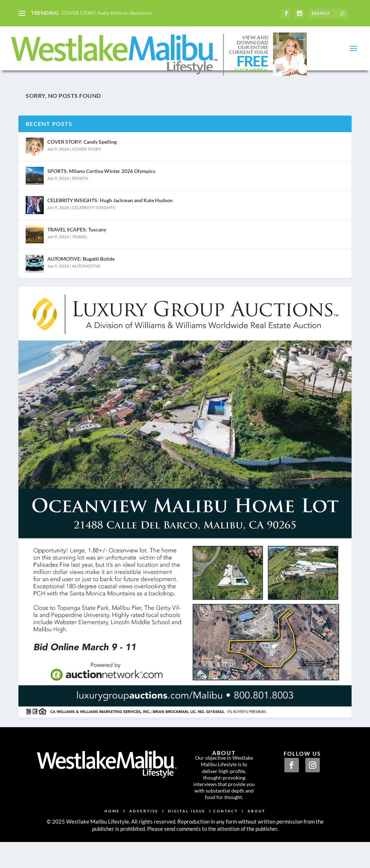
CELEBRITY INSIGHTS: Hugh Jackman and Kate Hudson (110, 216)
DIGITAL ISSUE (187, 826)
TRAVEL (80, 252)
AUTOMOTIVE (86, 281)
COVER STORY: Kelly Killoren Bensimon (107, 13)
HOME (112, 826)
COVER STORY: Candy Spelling (82, 157)
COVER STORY (87, 164)
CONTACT (226, 826)
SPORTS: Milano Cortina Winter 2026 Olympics (101, 186)
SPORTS (80, 194)
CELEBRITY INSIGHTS (93, 223)
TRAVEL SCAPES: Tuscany (77, 245)
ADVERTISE (144, 826)
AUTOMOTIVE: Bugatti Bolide (81, 274)
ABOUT (257, 826)
